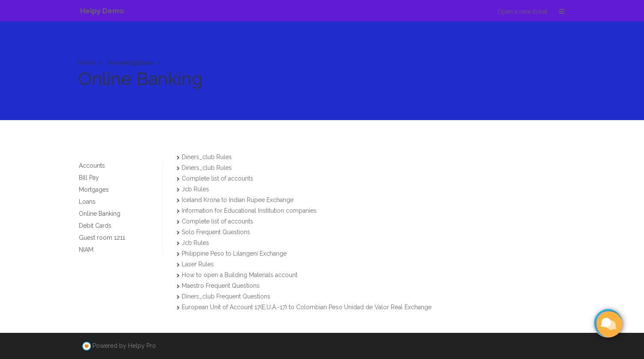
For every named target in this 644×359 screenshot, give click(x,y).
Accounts (92, 166)
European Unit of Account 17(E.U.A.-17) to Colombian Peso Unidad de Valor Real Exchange (307, 307)
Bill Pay (89, 178)
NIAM (86, 250)
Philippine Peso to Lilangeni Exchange (234, 253)
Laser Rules (198, 264)
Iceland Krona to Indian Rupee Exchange (238, 200)
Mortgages (94, 190)
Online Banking (100, 214)
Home (87, 63)
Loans (87, 202)
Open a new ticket (522, 12)
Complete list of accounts (217, 178)
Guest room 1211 (102, 238)
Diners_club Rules (207, 157)
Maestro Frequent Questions (221, 286)
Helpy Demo (102, 11)
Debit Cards (95, 226)
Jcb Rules (195, 189)
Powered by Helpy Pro (124, 346)
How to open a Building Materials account (240, 275)
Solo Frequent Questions (216, 232)
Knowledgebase (131, 63)
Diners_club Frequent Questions (226, 296)
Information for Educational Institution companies (249, 211)
